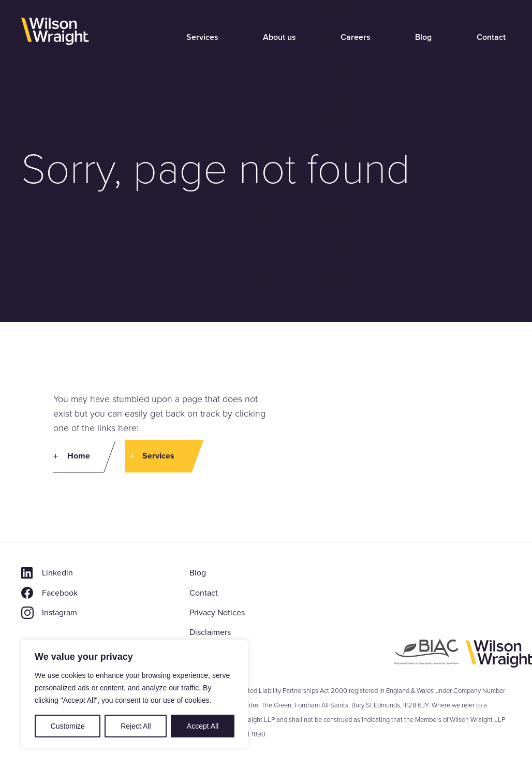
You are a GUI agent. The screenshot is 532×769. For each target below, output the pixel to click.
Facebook (60, 593)
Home (79, 456)
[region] (135, 694)
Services (202, 37)
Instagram (60, 612)
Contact (491, 37)
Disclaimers (210, 632)
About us (279, 37)
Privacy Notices (217, 612)
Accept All (203, 726)
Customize (68, 726)
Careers (356, 37)
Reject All (136, 726)
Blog (423, 37)
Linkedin (57, 573)
